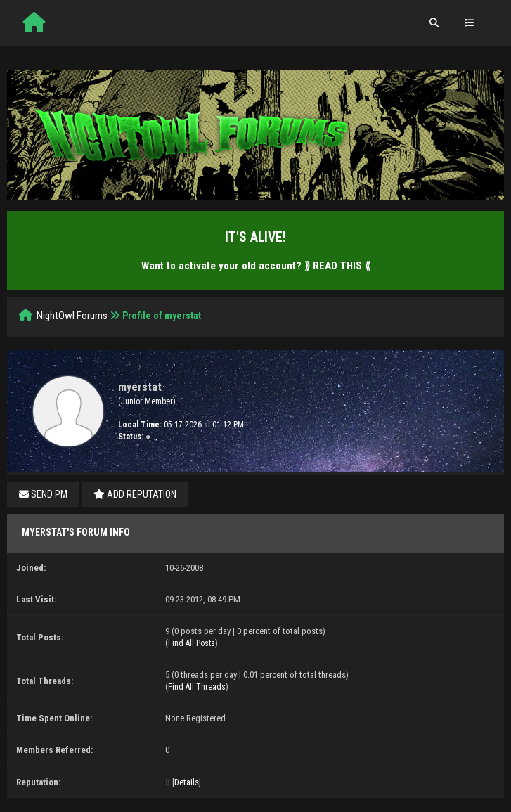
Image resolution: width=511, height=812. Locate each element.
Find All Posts (192, 643)
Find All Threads (197, 687)
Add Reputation (135, 494)
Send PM (43, 494)
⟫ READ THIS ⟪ (337, 266)
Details (187, 782)
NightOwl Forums (72, 316)
